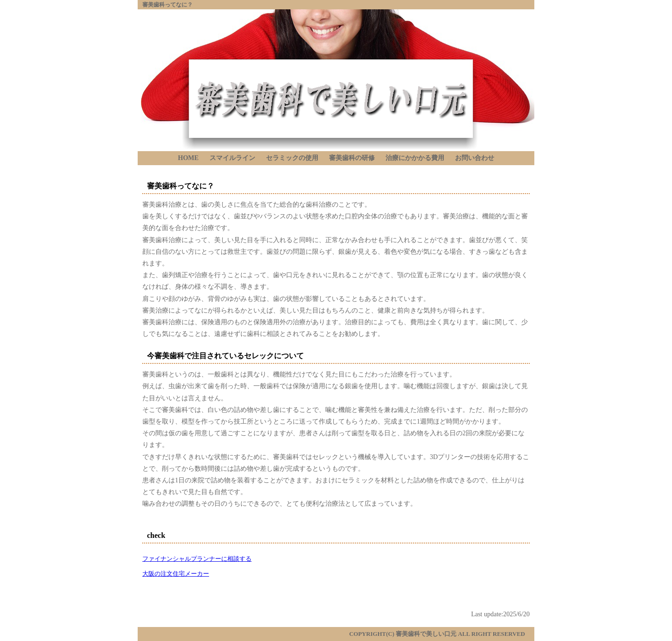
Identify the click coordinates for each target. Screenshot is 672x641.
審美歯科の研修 (352, 158)
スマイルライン (232, 158)
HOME (188, 158)
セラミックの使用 (292, 158)
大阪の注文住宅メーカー (176, 574)
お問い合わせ (475, 158)
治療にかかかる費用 (415, 158)
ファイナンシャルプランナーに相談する (197, 559)
